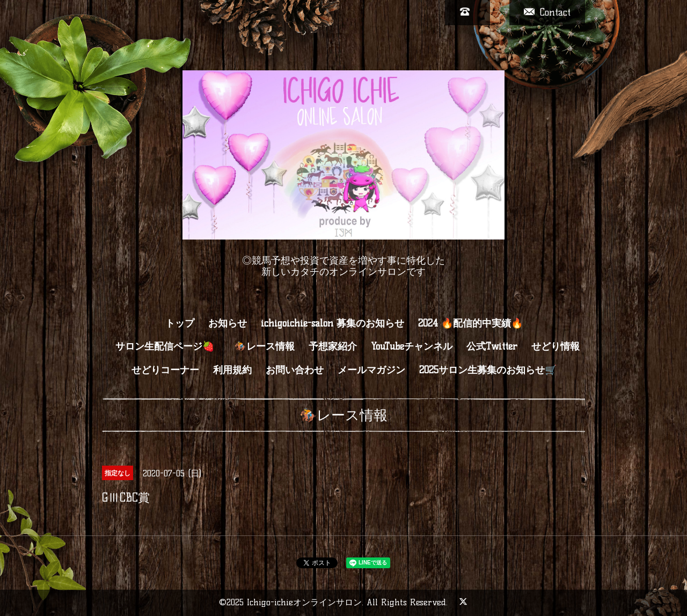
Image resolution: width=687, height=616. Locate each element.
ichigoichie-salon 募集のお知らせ (332, 323)
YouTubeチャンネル (412, 346)
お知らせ (228, 323)
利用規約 (232, 370)
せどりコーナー (165, 370)
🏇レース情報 (265, 346)
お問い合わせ (295, 370)
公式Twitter (492, 346)
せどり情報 (556, 346)
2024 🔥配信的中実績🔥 (470, 323)
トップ (180, 323)
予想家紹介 (333, 346)
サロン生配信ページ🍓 (170, 346)
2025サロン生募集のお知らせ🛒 (488, 370)
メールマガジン (371, 370)
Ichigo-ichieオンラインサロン (304, 602)
